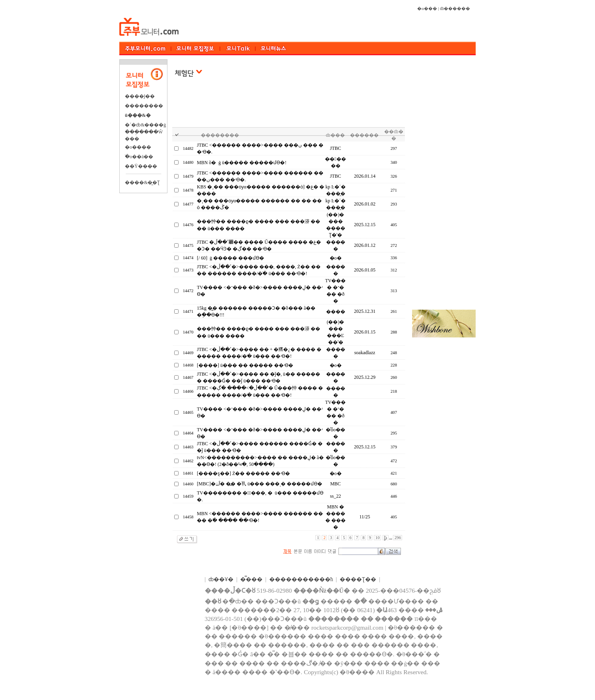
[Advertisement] (290, 107)
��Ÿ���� (141, 166)
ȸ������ (455, 9)
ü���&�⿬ (138, 115)
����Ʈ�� (358, 579)
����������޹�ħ (301, 579)
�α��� (427, 9)
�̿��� (251, 579)
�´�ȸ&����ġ (145, 125)
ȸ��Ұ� (221, 579)
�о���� (138, 147)
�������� (144, 106)
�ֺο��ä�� (139, 157)
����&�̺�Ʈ (142, 182)
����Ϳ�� (140, 96)
